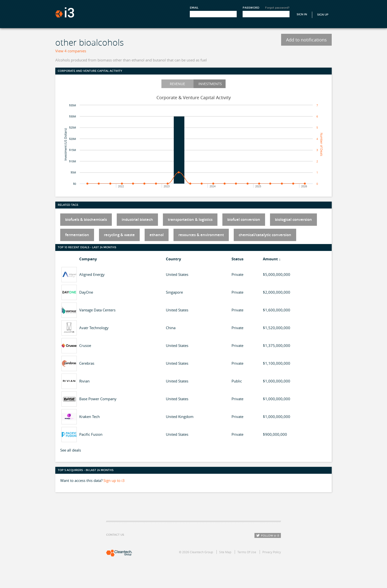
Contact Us (115, 535)
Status (237, 259)
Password (251, 8)
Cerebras (87, 363)
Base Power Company (98, 399)
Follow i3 (268, 535)
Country (174, 259)
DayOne (86, 292)
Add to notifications (306, 40)
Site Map (225, 552)
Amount (270, 259)
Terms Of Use (247, 552)
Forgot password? (277, 8)
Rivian (84, 381)
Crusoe (85, 345)
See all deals (71, 450)
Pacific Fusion (91, 434)
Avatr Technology (94, 328)
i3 (65, 12)
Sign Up (323, 15)
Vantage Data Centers (97, 310)
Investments (210, 84)
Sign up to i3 (114, 480)
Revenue (177, 84)
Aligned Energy (92, 274)
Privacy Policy (272, 552)
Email (194, 8)
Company (88, 259)
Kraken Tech (89, 417)
